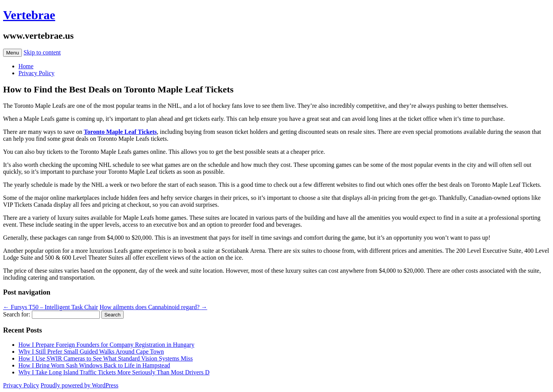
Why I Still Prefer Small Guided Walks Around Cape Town (91, 352)
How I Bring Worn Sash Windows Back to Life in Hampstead (94, 365)
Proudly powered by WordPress (79, 385)
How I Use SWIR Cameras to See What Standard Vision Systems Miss (106, 358)
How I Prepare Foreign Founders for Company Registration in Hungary (106, 345)
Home (26, 66)
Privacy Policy (36, 73)
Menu (12, 53)
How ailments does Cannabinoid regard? (153, 307)
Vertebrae (29, 15)
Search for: (17, 314)
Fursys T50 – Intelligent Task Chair (50, 307)
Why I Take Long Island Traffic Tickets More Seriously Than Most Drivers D (114, 372)
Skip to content (42, 52)
